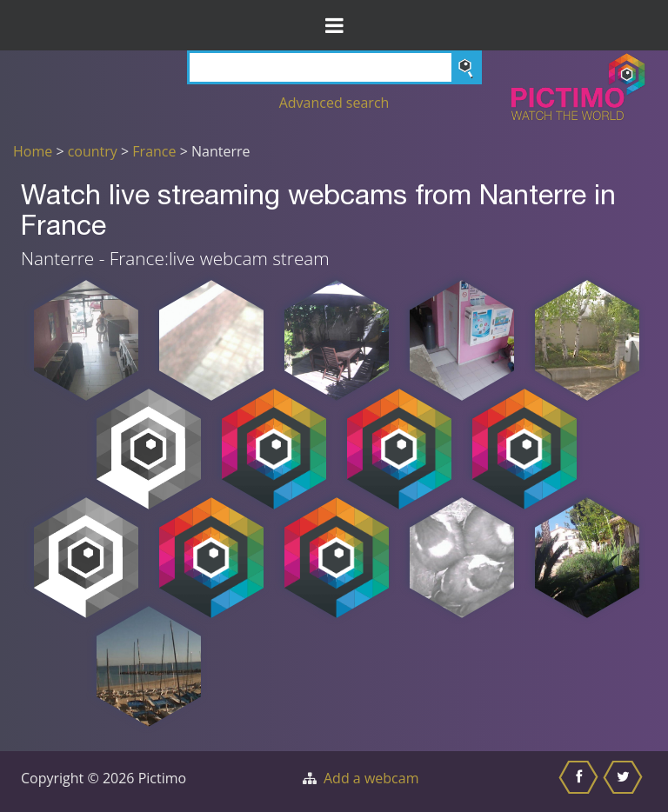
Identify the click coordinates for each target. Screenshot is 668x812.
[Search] (334, 67)
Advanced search (334, 103)
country (93, 151)
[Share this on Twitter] (625, 782)
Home (33, 151)
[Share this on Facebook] (581, 782)
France (154, 151)
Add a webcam (371, 778)
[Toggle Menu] (334, 25)
